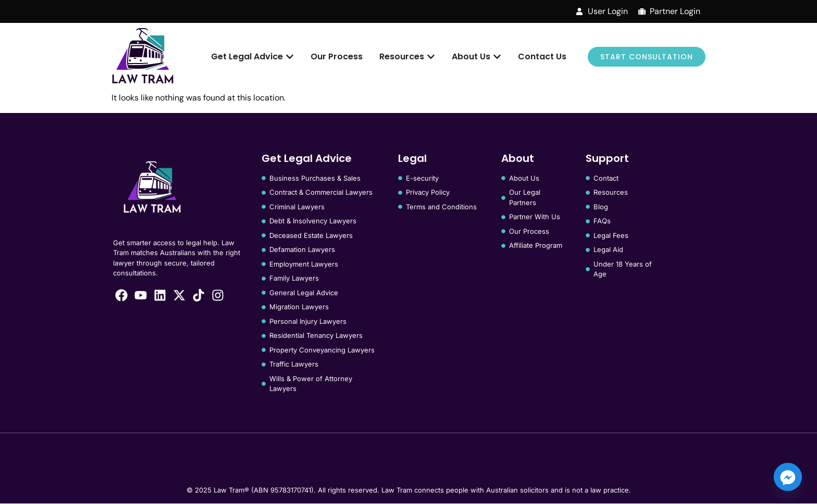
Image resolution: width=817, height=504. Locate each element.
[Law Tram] (143, 57)
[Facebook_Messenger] (788, 477)
